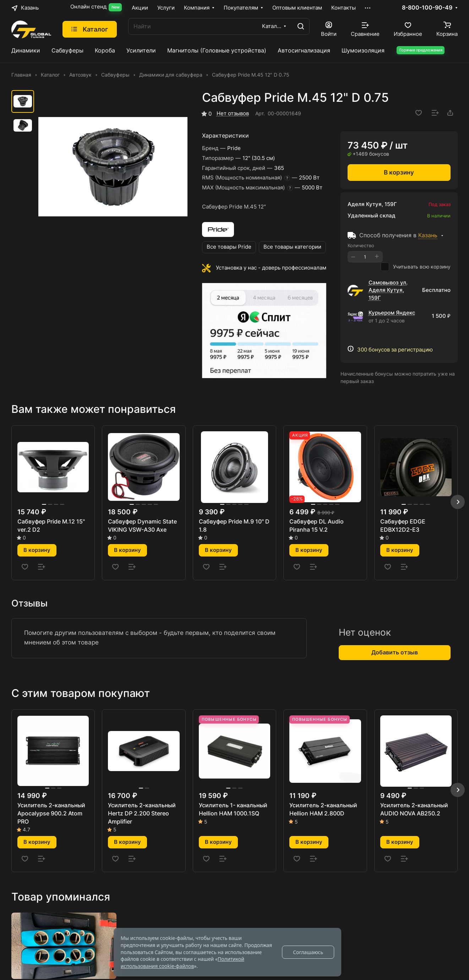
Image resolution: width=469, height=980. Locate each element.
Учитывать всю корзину (416, 267)
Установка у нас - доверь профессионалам (271, 268)
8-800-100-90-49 (439, 8)
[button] (458, 502)
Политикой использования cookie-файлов (182, 962)
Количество (361, 245)
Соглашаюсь (308, 952)
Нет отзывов (233, 113)
